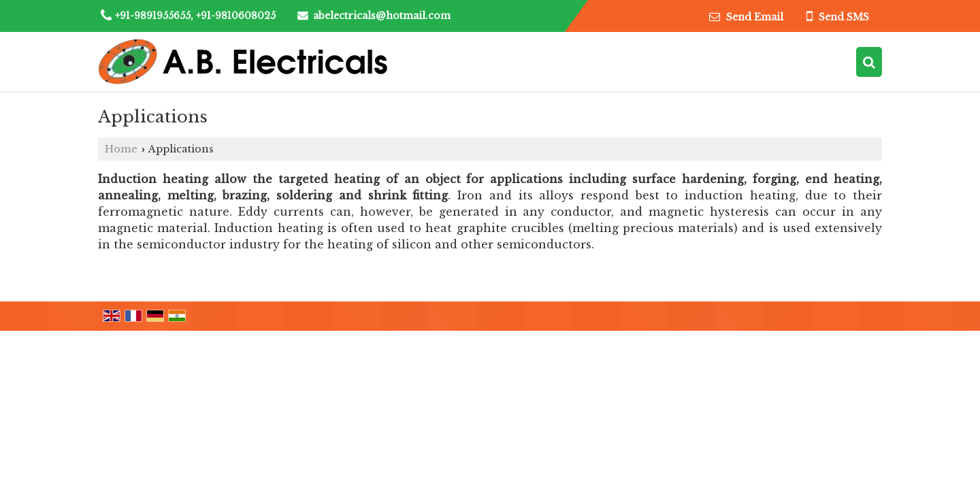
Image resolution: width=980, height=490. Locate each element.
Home (121, 149)
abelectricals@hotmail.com (382, 16)
